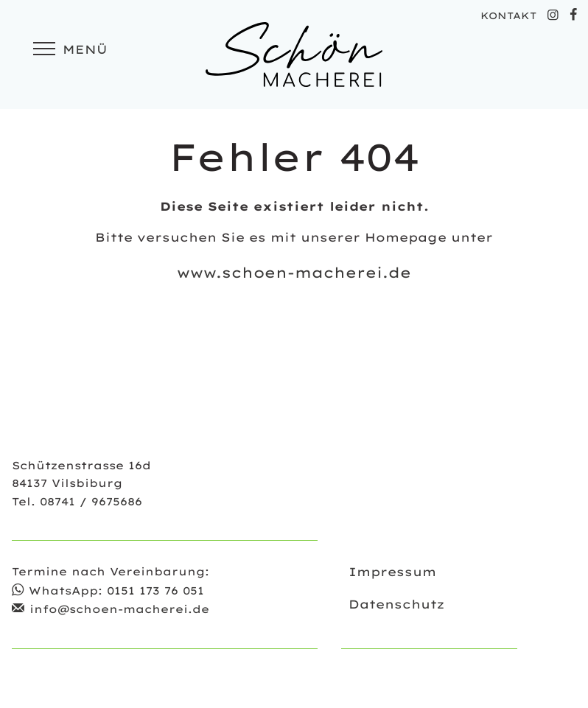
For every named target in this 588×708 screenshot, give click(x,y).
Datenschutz (396, 604)
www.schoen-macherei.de (294, 273)
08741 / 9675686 (91, 502)
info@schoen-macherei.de (119, 609)
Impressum (392, 572)
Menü (68, 49)
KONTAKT (508, 15)
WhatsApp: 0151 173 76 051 (116, 591)
